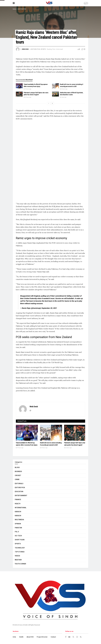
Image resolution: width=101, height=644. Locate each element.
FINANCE (18, 500)
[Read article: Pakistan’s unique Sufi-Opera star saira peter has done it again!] (19, 94)
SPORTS (43, 49)
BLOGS (17, 467)
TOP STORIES (20, 552)
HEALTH (18, 504)
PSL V (17, 532)
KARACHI (18, 512)
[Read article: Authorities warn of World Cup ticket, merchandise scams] (55, 94)
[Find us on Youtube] (69, 637)
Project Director (42, 637)
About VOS (30, 637)
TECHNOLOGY (20, 548)
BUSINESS (18, 471)
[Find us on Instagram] (77, 637)
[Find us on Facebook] (66, 637)
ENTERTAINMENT (21, 496)
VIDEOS (17, 556)
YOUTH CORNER (20, 564)
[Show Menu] (14, 3)
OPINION (18, 524)
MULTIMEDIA (19, 520)
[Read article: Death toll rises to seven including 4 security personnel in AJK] (55, 86)
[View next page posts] (52, 103)
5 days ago (63, 97)
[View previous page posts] (49, 103)
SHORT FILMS (20, 540)
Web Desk (25, 49)
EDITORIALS (19, 484)
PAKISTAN (18, 528)
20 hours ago (64, 89)
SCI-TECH (18, 536)
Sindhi (21, 637)
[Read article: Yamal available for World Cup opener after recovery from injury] (19, 86)
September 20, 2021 (49, 308)
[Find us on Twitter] (73, 637)
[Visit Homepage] (49, 3)
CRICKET (18, 475)
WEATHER (18, 560)
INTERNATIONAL (21, 508)
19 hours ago (27, 89)
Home (14, 9)
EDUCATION (19, 492)
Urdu (14, 637)
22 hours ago (27, 97)
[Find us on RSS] (81, 637)
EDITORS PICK (22, 9)
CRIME (17, 479)
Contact (53, 637)
